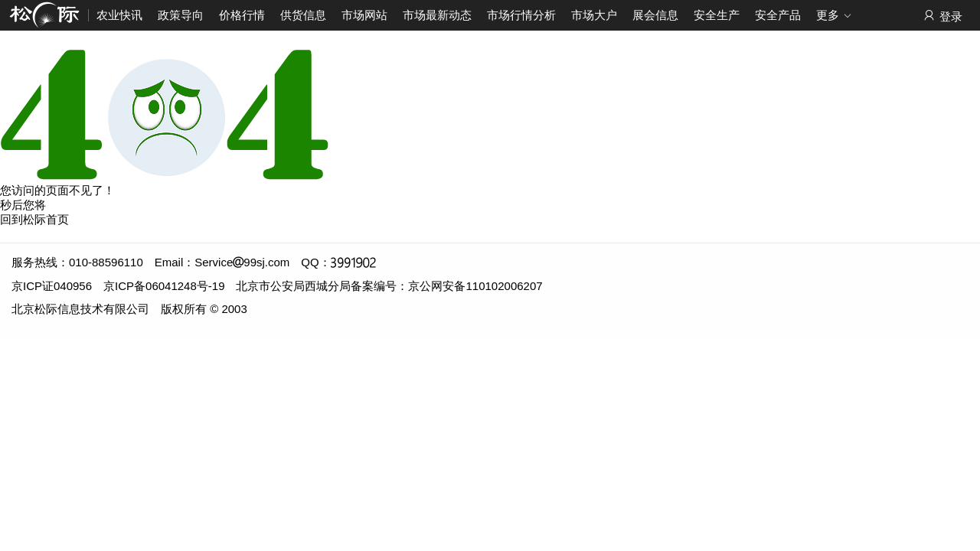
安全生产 (717, 15)
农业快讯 (119, 15)
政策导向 (181, 15)
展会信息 (655, 15)
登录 (942, 16)
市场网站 (364, 15)
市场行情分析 (521, 15)
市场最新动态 (437, 15)
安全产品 (778, 15)
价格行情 (242, 15)
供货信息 (303, 15)
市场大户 (594, 15)
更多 (834, 16)
